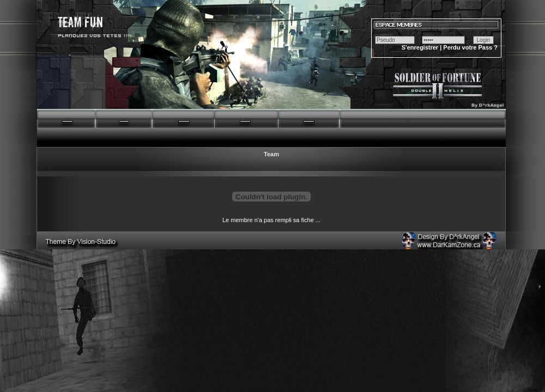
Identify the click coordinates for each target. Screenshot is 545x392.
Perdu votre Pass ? (470, 47)
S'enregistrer (420, 47)
